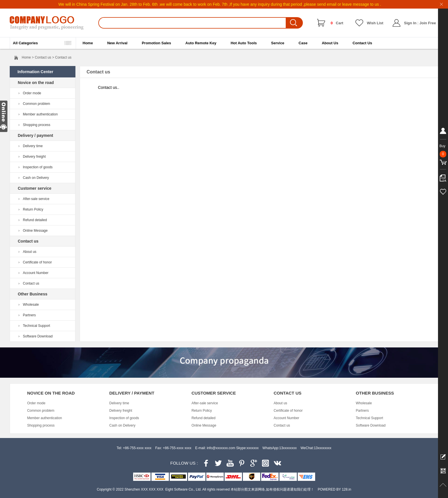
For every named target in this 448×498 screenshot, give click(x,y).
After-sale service (36, 199)
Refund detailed (35, 220)
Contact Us (362, 43)
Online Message (35, 231)
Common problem (36, 104)
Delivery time (33, 146)
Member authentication (40, 114)
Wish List (375, 23)
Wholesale (31, 305)
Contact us (31, 283)
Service (278, 43)
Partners (29, 315)
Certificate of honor (37, 262)
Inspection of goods (38, 167)
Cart (337, 23)
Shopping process (37, 125)
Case (303, 43)
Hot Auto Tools (244, 43)
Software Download (38, 336)
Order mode (32, 93)
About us (30, 252)
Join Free (428, 23)
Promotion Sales (156, 43)
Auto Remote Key (201, 43)
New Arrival (117, 43)
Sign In (410, 23)
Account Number (36, 273)
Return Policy (33, 209)
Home (88, 43)
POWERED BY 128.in (334, 489)
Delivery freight (34, 157)
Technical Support (36, 326)
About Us (330, 43)
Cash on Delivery (36, 178)
